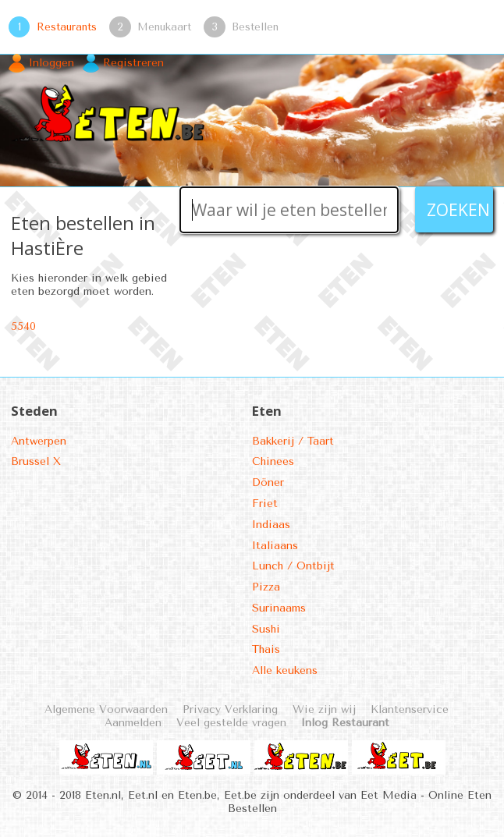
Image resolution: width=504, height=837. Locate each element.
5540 (23, 326)
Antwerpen (39, 441)
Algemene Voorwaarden (106, 709)
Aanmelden (133, 723)
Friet (265, 504)
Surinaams (279, 608)
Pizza (266, 587)
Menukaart (164, 27)
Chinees (273, 461)
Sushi (266, 629)
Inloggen (51, 63)
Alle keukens (285, 670)
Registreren (133, 63)
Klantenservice (410, 709)
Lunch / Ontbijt (293, 566)
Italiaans (275, 546)
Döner (268, 482)
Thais (266, 649)
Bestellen (255, 27)
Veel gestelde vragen (231, 723)
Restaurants (67, 27)
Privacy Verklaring (230, 709)
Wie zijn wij (324, 709)
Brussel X (36, 461)
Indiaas (271, 525)
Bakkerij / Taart (293, 441)
